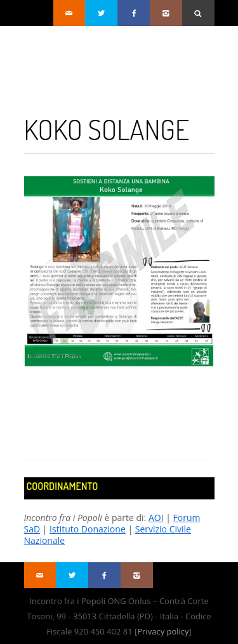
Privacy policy (163, 631)
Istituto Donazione (88, 529)
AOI (156, 518)
